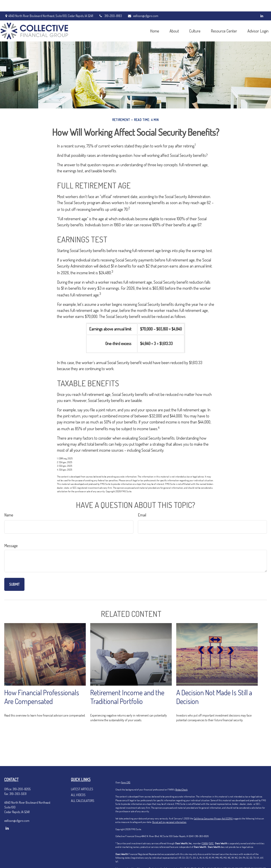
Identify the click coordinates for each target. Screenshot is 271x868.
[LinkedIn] (262, 4)
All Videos (78, 795)
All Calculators (83, 801)
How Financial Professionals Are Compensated (42, 697)
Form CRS (126, 782)
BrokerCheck (181, 790)
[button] (151, 19)
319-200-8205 (22, 789)
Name (9, 515)
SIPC (211, 843)
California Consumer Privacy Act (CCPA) (213, 818)
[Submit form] (14, 584)
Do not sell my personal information (169, 822)
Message (11, 546)
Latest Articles (82, 789)
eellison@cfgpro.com (143, 5)
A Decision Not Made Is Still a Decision (214, 697)
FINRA (205, 843)
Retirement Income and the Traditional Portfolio (127, 697)
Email (142, 515)
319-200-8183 (110, 5)
